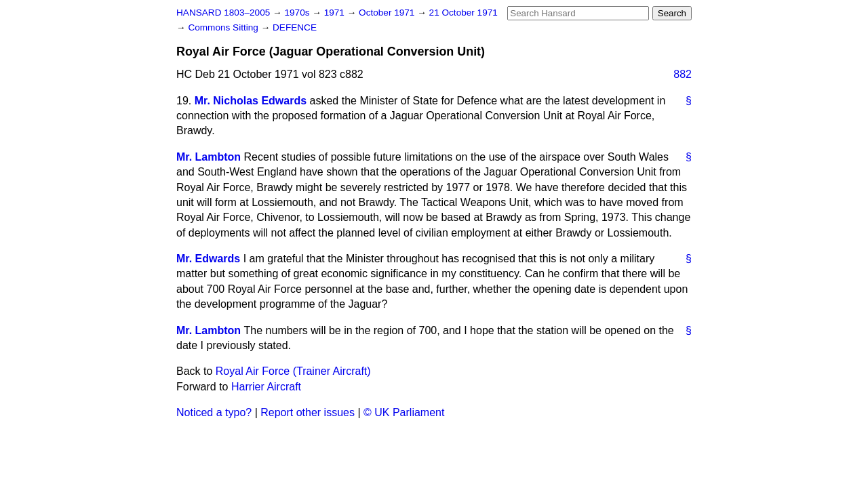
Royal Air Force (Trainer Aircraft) (293, 371)
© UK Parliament (404, 412)
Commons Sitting (224, 27)
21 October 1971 (463, 13)
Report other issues (308, 412)
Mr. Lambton (209, 157)
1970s (298, 13)
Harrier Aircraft (266, 387)
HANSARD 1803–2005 (223, 13)
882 (683, 74)
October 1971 (388, 13)
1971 (336, 13)
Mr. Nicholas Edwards (251, 101)
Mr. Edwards (208, 259)
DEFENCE (295, 27)
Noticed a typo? (214, 412)
